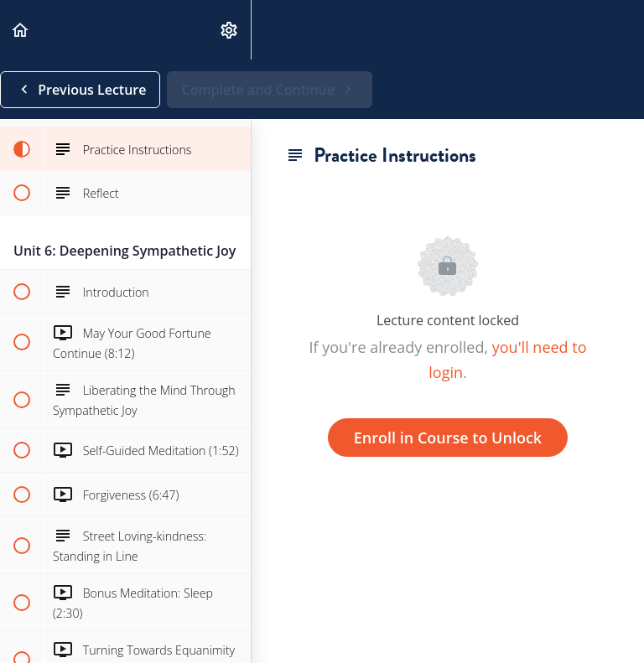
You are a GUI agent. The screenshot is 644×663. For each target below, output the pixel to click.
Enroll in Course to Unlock (448, 438)
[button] (21, 30)
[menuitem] (230, 30)
